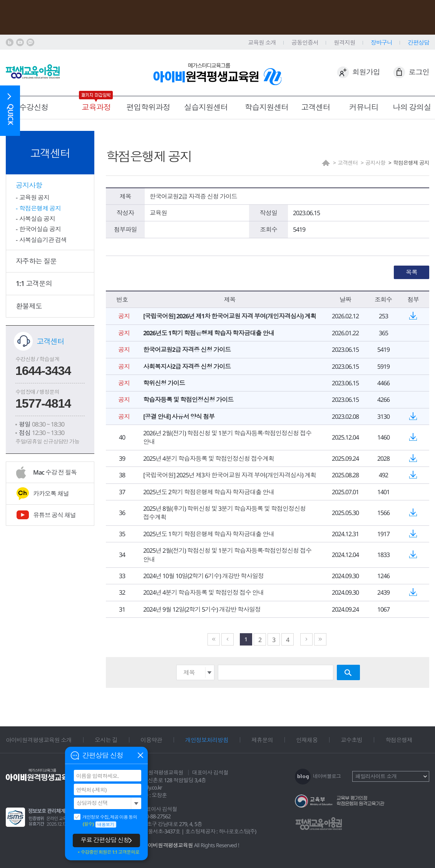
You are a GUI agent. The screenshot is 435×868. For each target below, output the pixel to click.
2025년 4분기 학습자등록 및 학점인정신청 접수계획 (209, 458)
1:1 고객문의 (34, 283)
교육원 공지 (34, 197)
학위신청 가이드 (164, 383)
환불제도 (29, 306)
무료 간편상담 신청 (105, 840)
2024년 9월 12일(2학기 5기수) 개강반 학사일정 (202, 609)
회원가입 (366, 72)
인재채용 (307, 740)
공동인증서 (305, 42)
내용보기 (106, 824)
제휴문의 (262, 740)
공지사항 (29, 185)
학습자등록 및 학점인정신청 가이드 (188, 400)
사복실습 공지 (37, 219)
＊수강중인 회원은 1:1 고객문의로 (108, 852)
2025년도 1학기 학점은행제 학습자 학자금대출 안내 (209, 534)
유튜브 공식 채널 (54, 515)
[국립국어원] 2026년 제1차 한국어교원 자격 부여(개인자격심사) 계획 (230, 316)
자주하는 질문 (36, 261)
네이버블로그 (327, 776)
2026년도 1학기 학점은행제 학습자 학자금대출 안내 (209, 333)
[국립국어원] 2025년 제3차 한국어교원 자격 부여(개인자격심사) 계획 (230, 475)
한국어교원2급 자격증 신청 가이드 (187, 350)
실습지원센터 (206, 107)
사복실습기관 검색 (43, 240)
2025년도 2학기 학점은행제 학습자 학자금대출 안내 (209, 492)
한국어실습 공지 (40, 229)
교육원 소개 (262, 42)
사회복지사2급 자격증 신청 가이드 (187, 366)
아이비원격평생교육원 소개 (39, 740)
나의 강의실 (412, 107)
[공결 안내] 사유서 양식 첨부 (179, 416)
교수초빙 (351, 740)
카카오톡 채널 (51, 493)
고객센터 (316, 107)
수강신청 (34, 107)
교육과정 (96, 107)
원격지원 (345, 42)
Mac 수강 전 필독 (55, 472)
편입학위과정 (148, 107)
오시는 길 (106, 740)
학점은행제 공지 (40, 208)
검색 (348, 672)
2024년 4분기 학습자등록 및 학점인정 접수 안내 (203, 592)
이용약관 (151, 740)
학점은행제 (399, 740)
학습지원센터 (267, 107)
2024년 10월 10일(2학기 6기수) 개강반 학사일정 (203, 576)
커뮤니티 (364, 107)
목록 (412, 272)
